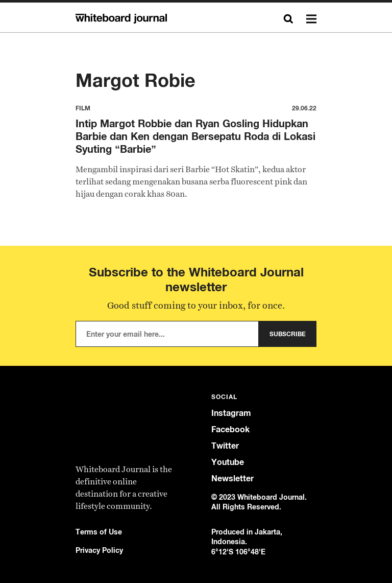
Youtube (228, 462)
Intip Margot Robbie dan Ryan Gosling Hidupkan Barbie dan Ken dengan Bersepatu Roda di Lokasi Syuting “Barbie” (195, 136)
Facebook (230, 429)
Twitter (225, 446)
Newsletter (232, 479)
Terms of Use (99, 532)
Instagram (231, 413)
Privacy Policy (99, 550)
